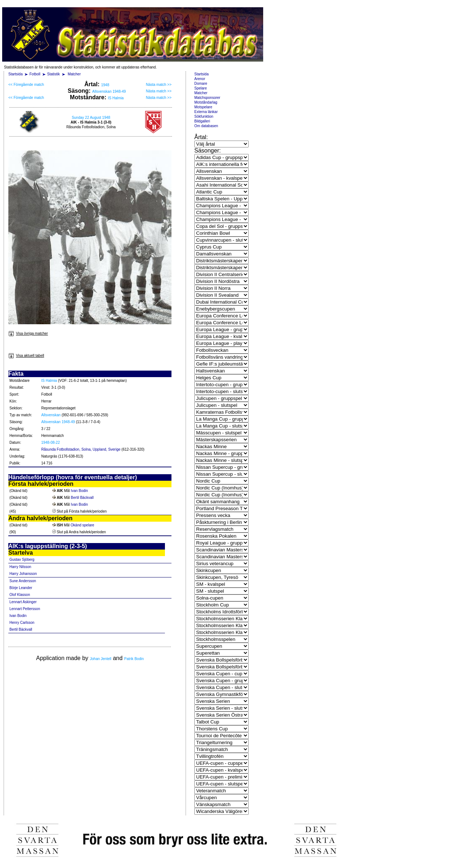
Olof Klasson (20, 595)
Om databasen (206, 126)
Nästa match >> (159, 85)
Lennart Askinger (23, 602)
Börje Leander (21, 588)
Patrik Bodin (134, 659)
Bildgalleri (202, 121)
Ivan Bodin (79, 491)
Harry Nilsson (20, 567)
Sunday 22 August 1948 (91, 118)
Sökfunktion (204, 116)
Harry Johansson (23, 574)
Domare (201, 84)
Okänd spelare (82, 525)
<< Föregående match (26, 85)
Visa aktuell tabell (26, 356)
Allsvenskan (51, 415)
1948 (105, 85)
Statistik (53, 74)
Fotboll (35, 74)
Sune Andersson (23, 581)
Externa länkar (206, 112)
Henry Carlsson (22, 623)
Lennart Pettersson (25, 609)
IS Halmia (116, 98)
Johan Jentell (101, 659)
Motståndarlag (206, 102)
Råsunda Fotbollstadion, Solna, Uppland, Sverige (81, 449)
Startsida (15, 74)
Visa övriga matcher (28, 333)
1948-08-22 (51, 443)
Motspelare (203, 107)
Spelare (200, 88)
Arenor (200, 79)
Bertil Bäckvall (82, 498)
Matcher (74, 74)
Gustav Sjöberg (22, 560)
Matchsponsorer (207, 98)
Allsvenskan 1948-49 (109, 91)
